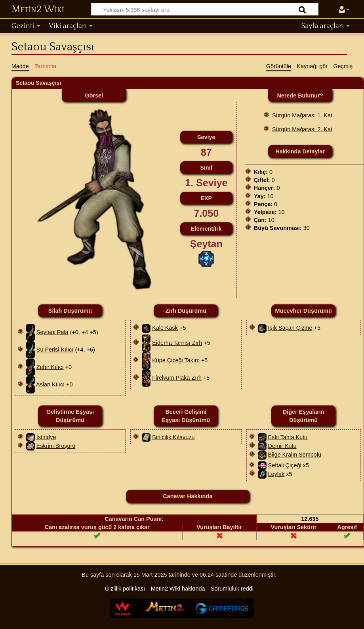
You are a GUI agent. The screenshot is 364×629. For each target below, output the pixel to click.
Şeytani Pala (52, 332)
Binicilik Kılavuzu (173, 437)
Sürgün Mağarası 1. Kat (302, 115)
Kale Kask (165, 328)
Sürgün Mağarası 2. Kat (302, 129)
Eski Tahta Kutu (288, 437)
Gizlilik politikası (125, 589)
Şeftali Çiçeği (285, 465)
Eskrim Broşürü (56, 446)
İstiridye (46, 437)
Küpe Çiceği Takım (176, 360)
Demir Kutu (282, 446)
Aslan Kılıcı (50, 384)
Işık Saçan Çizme (290, 328)
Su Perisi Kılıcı (55, 350)
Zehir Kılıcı (50, 367)
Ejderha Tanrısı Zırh (177, 343)
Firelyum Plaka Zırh (177, 378)
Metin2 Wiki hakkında (178, 589)
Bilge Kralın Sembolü (295, 455)
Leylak (276, 474)
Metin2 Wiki (38, 10)
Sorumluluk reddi (232, 589)
